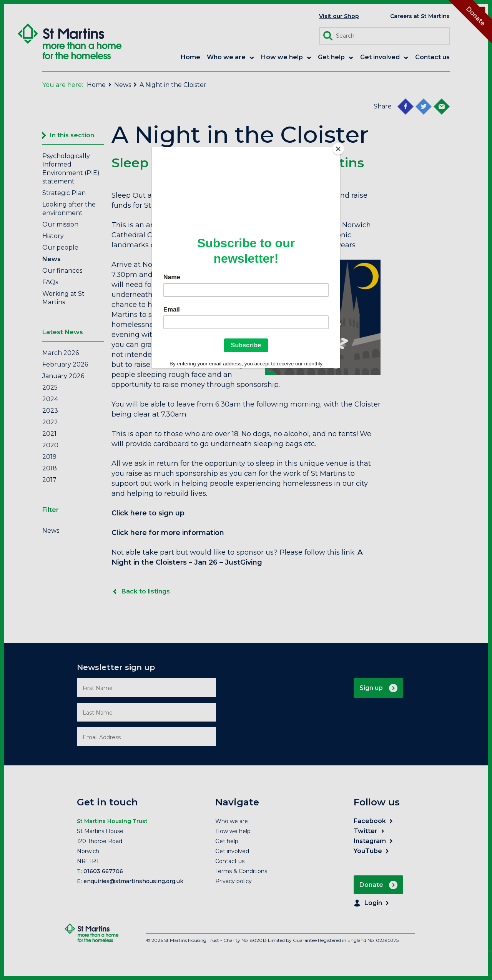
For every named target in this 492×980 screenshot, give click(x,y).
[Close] (338, 149)
